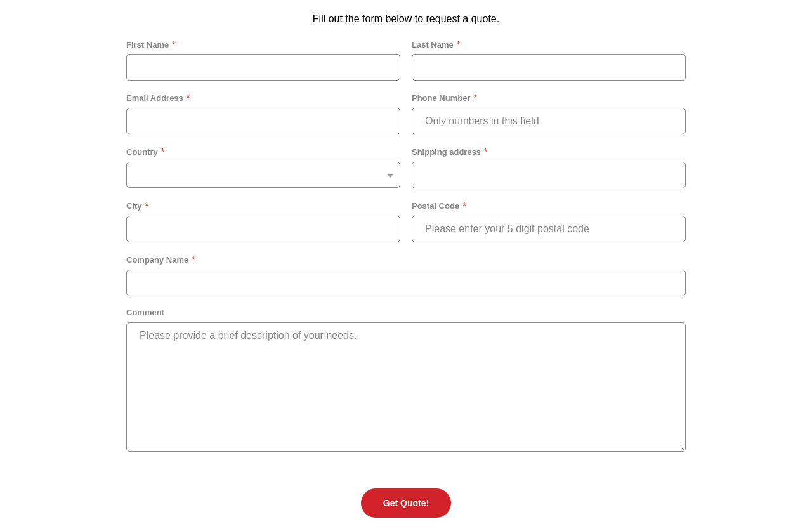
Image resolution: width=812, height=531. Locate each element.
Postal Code (435, 206)
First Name (147, 45)
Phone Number (441, 98)
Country (142, 152)
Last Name (433, 45)
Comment (145, 312)
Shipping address (446, 152)
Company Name (157, 260)
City (134, 206)
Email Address (155, 98)
